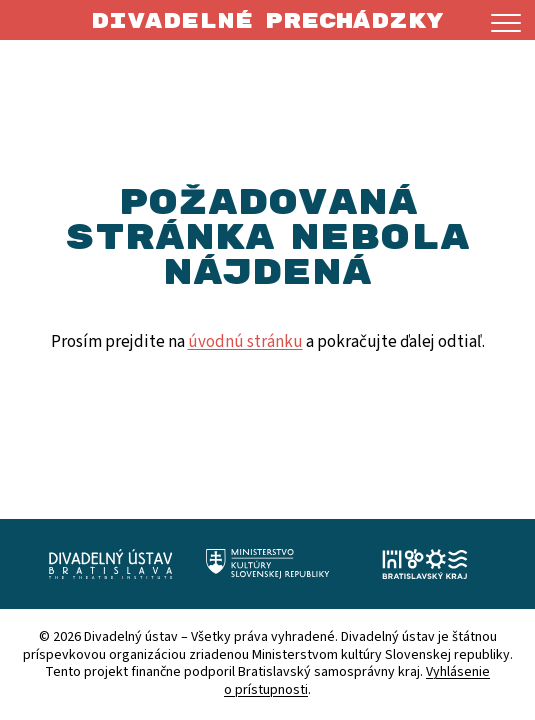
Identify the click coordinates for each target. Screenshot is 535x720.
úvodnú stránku (245, 342)
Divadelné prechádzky (267, 21)
